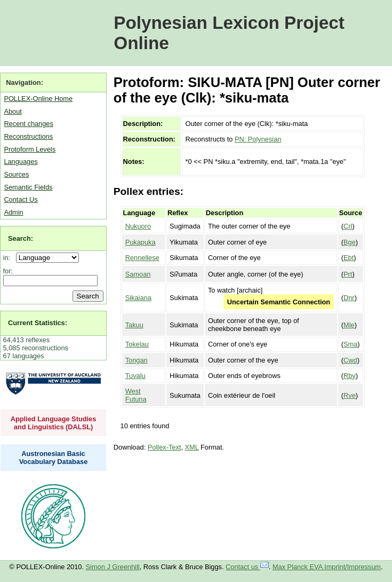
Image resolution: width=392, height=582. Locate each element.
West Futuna (136, 395)
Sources (16, 174)
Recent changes (28, 124)
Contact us (247, 567)
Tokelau (137, 344)
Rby (350, 376)
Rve (350, 395)
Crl (348, 226)
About (13, 111)
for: (8, 271)
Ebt (349, 258)
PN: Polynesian (258, 139)
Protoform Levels (30, 149)
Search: (21, 238)
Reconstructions (28, 136)
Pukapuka (141, 242)
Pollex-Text (165, 447)
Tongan (137, 360)
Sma (350, 344)
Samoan (138, 274)
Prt (348, 274)
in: (9, 258)
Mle (349, 325)
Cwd (350, 360)
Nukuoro (138, 226)
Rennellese (142, 258)
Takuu (134, 325)
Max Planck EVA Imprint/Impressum (327, 567)
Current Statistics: (38, 323)
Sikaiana (138, 298)
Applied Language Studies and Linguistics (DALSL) (54, 423)
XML (192, 447)
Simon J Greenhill (113, 567)
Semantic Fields (28, 187)
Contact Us (21, 199)
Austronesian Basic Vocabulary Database (54, 458)
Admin (13, 212)
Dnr (349, 298)
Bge (350, 242)
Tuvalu (135, 376)
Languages (21, 162)
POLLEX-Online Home (38, 99)
